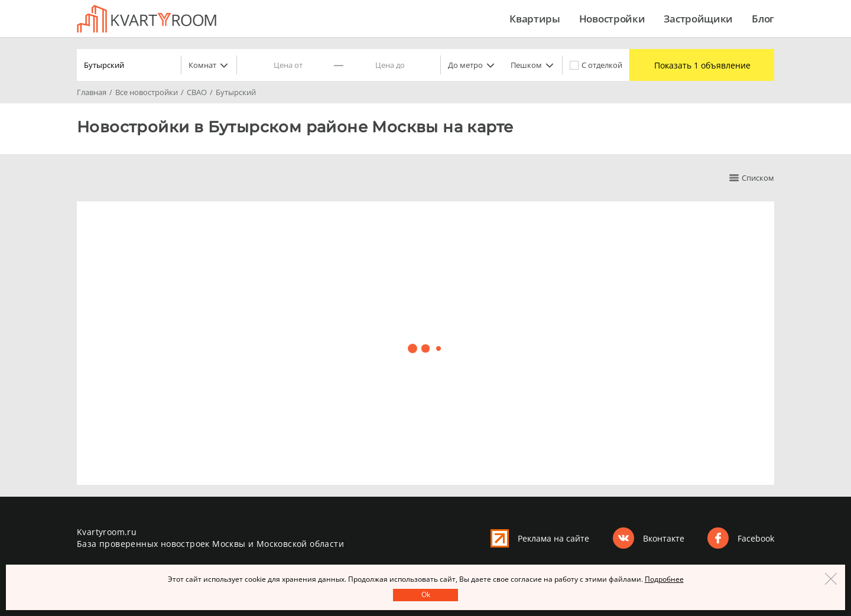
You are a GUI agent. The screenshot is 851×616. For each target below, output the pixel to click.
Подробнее (664, 579)
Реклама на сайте (553, 538)
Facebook (756, 538)
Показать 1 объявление (702, 65)
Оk (426, 594)
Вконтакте (664, 538)
